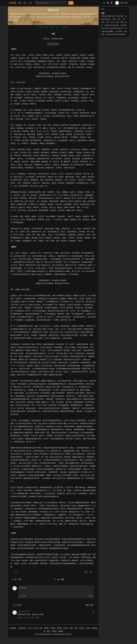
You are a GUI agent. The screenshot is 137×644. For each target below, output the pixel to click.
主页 (52, 39)
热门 (25, 3)
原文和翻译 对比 (53, 44)
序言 (41, 27)
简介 (57, 27)
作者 (52, 27)
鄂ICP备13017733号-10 (63, 634)
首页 (20, 3)
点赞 (33, 618)
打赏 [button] (16, 572)
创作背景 (64, 27)
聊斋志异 (57, 39)
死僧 (20, 579)
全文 (46, 27)
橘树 (63, 579)
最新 (88, 605)
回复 (37, 618)
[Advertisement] (114, 70)
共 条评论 (17, 605)
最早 (92, 605)
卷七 (62, 39)
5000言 (12, 3)
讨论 (30, 3)
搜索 (71, 3)
